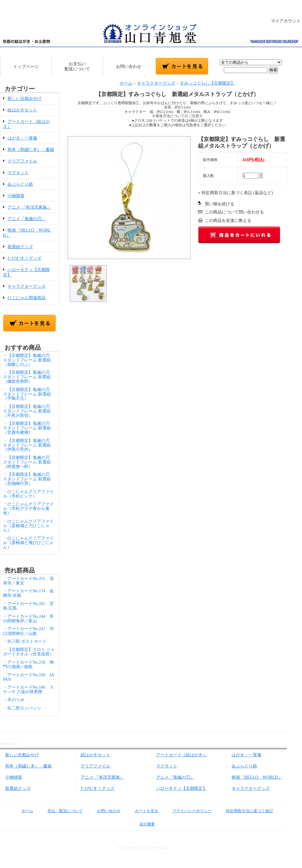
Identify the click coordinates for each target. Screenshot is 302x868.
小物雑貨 (16, 196)
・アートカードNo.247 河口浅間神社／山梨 (28, 631)
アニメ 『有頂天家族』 (29, 207)
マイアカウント (283, 21)
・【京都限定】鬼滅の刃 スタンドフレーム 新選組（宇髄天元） (28, 394)
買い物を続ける (220, 204)
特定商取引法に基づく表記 (245, 811)
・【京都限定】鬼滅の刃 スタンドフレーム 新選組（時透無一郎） (28, 462)
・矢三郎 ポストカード (25, 641)
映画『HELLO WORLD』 (257, 777)
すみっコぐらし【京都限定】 (207, 83)
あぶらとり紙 (20, 184)
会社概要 (143, 824)
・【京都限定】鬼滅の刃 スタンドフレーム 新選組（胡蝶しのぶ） (28, 360)
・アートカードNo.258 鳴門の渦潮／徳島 (28, 665)
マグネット (18, 173)
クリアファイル (22, 161)
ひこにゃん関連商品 (27, 298)
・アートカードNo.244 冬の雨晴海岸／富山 (28, 619)
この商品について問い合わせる (234, 212)
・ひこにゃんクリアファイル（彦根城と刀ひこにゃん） (28, 526)
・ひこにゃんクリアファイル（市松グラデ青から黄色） (28, 509)
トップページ (26, 67)
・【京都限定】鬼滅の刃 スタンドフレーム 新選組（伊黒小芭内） (28, 445)
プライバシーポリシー (188, 811)
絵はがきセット (22, 110)
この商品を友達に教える (228, 221)
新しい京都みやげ (24, 99)
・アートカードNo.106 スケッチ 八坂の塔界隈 (28, 690)
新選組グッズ (20, 247)
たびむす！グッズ (24, 258)
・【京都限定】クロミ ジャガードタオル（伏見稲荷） (29, 652)
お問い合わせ (129, 67)
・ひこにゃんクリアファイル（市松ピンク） (28, 494)
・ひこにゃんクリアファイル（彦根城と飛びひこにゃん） (28, 543)
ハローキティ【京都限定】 (182, 788)
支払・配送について (61, 811)
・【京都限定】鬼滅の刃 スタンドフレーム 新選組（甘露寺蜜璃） (28, 428)
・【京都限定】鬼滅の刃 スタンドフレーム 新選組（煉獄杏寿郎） (28, 377)
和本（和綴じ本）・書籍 (31, 150)
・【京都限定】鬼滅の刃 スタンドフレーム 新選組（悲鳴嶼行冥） (28, 479)
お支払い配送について (77, 66)
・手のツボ (14, 700)
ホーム (126, 83)
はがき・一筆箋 (22, 138)
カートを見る (142, 811)
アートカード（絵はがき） (182, 755)
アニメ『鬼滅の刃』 (27, 219)
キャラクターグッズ (27, 286)
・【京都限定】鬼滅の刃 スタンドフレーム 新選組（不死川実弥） (28, 411)
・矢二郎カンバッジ (22, 708)
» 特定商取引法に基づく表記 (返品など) (235, 193)
